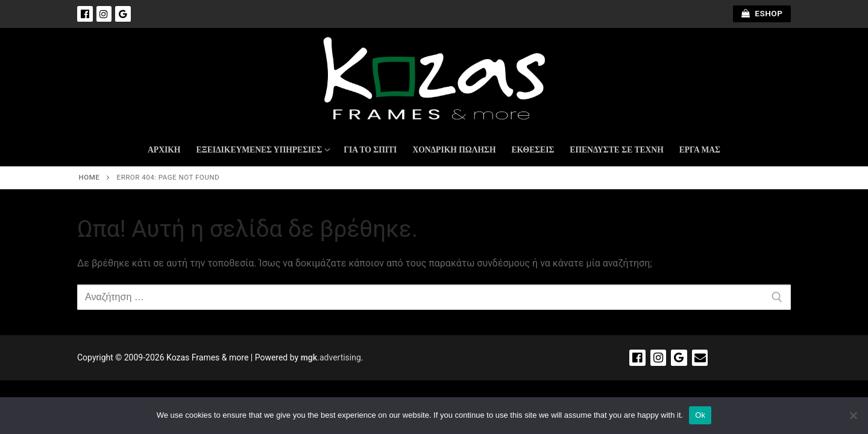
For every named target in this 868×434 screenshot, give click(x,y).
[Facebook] (85, 14)
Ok (700, 415)
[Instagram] (104, 14)
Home (90, 177)
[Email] (700, 358)
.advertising (331, 357)
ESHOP (762, 13)
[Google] (123, 14)
